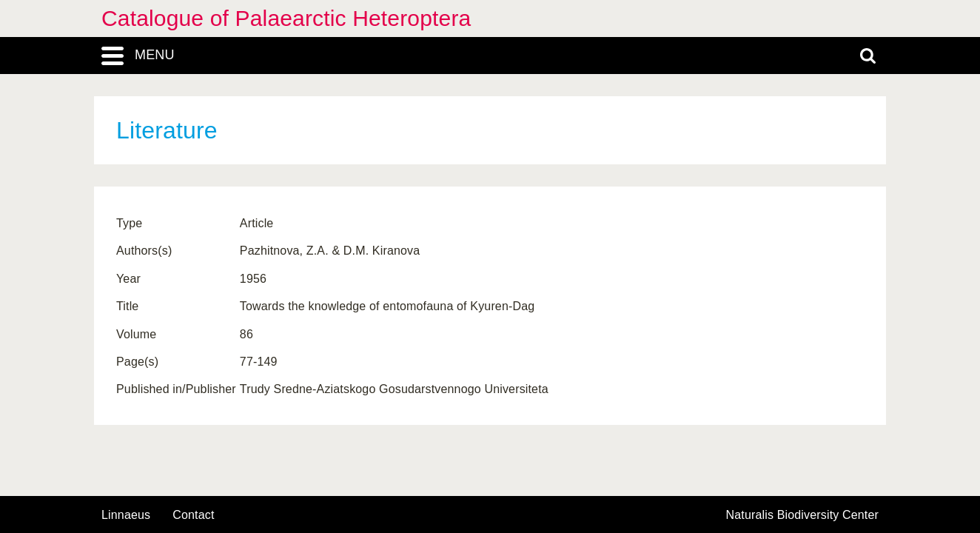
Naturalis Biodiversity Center (803, 515)
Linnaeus (126, 515)
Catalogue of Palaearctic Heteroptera (286, 18)
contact (193, 515)
